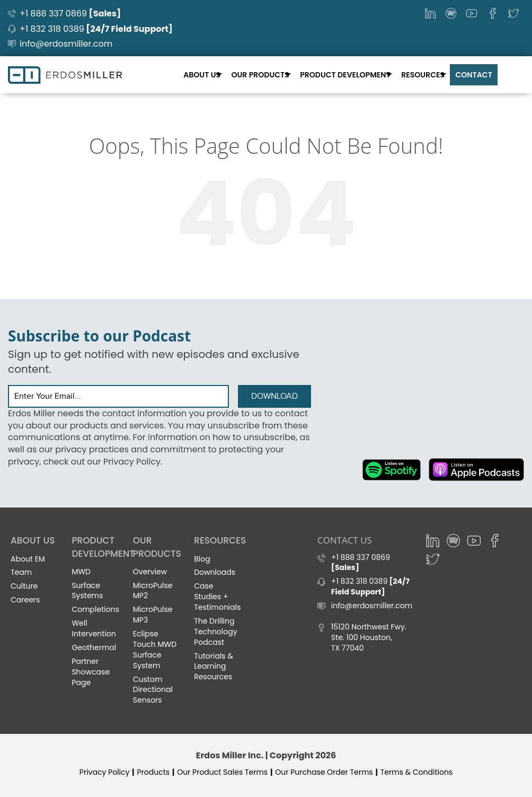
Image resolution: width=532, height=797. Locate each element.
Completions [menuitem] (95, 609)
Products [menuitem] (153, 772)
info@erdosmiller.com (66, 44)
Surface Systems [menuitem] (87, 590)
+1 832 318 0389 (96, 29)
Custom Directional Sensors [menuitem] (153, 689)
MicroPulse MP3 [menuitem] (153, 615)
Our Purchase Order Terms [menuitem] (324, 772)
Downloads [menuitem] (215, 572)
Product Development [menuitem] (347, 74)
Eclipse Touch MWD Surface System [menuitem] (155, 650)
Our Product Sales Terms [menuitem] (222, 772)
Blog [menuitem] (202, 558)
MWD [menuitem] (81, 572)
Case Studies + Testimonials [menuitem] (217, 597)
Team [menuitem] (21, 572)
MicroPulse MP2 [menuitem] (153, 590)
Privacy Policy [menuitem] (105, 772)
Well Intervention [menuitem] (94, 628)
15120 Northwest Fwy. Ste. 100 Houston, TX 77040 (369, 637)
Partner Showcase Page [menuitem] (91, 672)
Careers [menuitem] (25, 600)
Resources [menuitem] (424, 74)
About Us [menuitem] (204, 74)
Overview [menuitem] (150, 572)
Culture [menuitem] (24, 586)
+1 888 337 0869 (70, 14)
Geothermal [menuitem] (94, 647)
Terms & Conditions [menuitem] (416, 772)
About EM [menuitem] (28, 558)
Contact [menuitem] (474, 74)
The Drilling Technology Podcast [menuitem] (215, 632)
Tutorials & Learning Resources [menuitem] (214, 666)
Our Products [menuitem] (262, 74)
